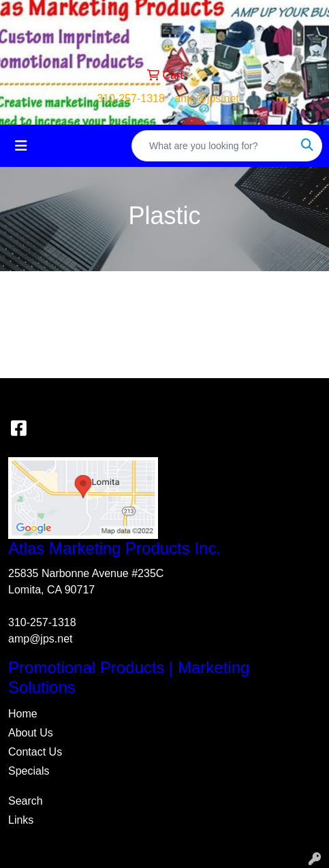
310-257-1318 (131, 98)
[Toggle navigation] (21, 146)
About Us (31, 733)
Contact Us (35, 752)
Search (26, 801)
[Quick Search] (213, 146)
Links (21, 820)
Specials (29, 771)
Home (23, 714)
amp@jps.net (207, 98)
